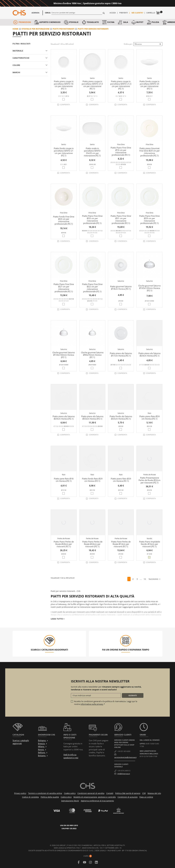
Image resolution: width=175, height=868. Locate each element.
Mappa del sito (154, 793)
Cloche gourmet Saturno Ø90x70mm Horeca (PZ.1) (92, 355)
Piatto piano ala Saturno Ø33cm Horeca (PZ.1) (92, 418)
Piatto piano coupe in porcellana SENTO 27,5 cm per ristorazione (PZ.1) (92, 85)
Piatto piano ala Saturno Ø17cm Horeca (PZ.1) (121, 354)
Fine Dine (121, 144)
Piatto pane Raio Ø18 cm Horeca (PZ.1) (64, 480)
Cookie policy (70, 793)
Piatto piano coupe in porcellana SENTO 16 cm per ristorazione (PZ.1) (64, 85)
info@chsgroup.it (124, 774)
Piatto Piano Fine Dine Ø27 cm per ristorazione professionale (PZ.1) (64, 288)
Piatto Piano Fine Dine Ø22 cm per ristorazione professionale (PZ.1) (92, 288)
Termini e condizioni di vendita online (45, 793)
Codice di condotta (30, 797)
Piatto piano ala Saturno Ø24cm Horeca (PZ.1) (150, 354)
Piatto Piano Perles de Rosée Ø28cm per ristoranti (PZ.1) (64, 544)
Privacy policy (20, 793)
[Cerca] (77, 13)
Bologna (43, 740)
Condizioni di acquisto (128, 797)
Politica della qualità (50, 797)
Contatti (110, 793)
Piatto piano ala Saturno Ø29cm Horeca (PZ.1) (64, 418)
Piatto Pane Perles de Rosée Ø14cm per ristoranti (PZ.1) (121, 544)
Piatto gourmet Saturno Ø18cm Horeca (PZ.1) (121, 288)
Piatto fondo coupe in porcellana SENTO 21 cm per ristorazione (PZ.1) (64, 152)
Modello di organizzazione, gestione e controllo (95, 797)
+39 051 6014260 (124, 751)
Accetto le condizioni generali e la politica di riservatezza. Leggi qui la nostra (106, 703)
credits (88, 856)
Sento (64, 78)
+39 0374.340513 (124, 771)
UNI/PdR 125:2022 (69, 828)
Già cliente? (137, 13)
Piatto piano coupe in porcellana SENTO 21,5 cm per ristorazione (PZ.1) (121, 85)
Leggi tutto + (58, 619)
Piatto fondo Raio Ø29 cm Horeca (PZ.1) (92, 480)
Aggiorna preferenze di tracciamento (97, 801)
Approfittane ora (132, 3)
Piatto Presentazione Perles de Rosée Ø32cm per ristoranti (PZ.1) (150, 480)
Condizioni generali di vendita (91, 793)
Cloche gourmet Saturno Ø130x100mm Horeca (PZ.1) (64, 355)
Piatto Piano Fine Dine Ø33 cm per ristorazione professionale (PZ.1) (92, 220)
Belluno (43, 752)
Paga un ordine (146, 797)
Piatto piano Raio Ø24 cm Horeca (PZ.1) (150, 418)
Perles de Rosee (150, 475)
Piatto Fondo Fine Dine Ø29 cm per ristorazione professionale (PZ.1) (64, 220)
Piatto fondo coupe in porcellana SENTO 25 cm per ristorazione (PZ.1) (149, 85)
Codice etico (66, 797)
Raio (149, 413)
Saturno (121, 281)
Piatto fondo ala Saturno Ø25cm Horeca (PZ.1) (121, 418)
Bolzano (43, 756)
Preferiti (124, 13)
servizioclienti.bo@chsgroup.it (125, 757)
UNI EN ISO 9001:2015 (69, 825)
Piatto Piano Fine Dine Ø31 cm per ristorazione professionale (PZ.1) (121, 220)
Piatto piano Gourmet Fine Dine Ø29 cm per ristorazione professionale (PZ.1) (150, 152)
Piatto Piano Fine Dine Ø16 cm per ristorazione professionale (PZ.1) (121, 151)
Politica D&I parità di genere (128, 793)
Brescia (43, 743)
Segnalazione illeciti (70, 801)
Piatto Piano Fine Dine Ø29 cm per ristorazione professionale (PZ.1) (149, 220)
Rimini (42, 749)
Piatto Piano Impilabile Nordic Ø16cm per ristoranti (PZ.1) (150, 544)
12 (145, 579)
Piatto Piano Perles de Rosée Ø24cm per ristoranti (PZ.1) (92, 544)
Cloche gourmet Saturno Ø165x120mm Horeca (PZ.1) (150, 288)
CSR (144, 793)
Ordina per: (128, 44)
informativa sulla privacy (92, 704)
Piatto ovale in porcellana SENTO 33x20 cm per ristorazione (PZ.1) (92, 152)
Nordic (149, 538)
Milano (42, 746)
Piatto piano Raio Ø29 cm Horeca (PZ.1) (121, 480)
